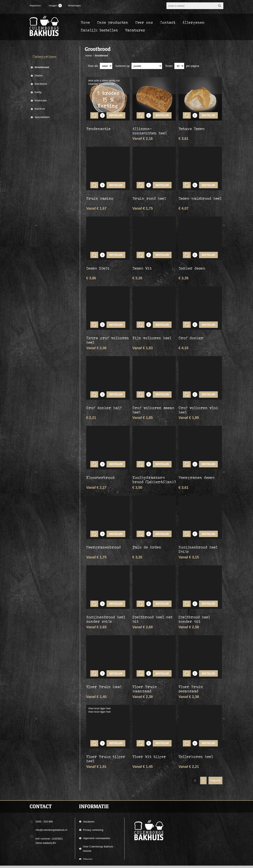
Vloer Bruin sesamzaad (191, 662)
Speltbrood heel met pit (152, 595)
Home (89, 56)
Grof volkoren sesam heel (153, 395)
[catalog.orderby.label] (147, 66)
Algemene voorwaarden (97, 809)
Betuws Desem (192, 126)
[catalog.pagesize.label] (179, 66)
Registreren (35, 6)
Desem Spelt (98, 259)
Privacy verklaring (93, 800)
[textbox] (191, 6)
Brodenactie (98, 126)
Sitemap (88, 829)
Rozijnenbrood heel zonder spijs (106, 595)
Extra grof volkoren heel (108, 328)
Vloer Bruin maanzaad (145, 662)
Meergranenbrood (103, 526)
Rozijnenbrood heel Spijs (198, 529)
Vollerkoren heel (196, 727)
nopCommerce (218, 864)
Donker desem (192, 259)
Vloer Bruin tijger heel (106, 729)
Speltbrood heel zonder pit (194, 595)
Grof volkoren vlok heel (198, 395)
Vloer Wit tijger (149, 727)
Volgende (215, 751)
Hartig (38, 92)
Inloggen (53, 6)
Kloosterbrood (100, 460)
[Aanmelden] (123, 852)
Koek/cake (41, 100)
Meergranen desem (197, 460)
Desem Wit (142, 259)
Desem (39, 76)
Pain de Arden (147, 526)
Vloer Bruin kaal (104, 660)
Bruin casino (100, 192)
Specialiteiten (42, 117)
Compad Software (197, 864)
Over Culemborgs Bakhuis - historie (99, 819)
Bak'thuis (40, 109)
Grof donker (191, 326)
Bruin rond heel (149, 192)
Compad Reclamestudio (163, 864)
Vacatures (89, 792)
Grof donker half (104, 393)
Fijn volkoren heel (152, 326)
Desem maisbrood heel (200, 192)
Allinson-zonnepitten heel (150, 128)
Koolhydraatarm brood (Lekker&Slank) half (154, 464)
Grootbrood (42, 67)
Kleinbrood (41, 84)
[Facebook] (33, 849)
